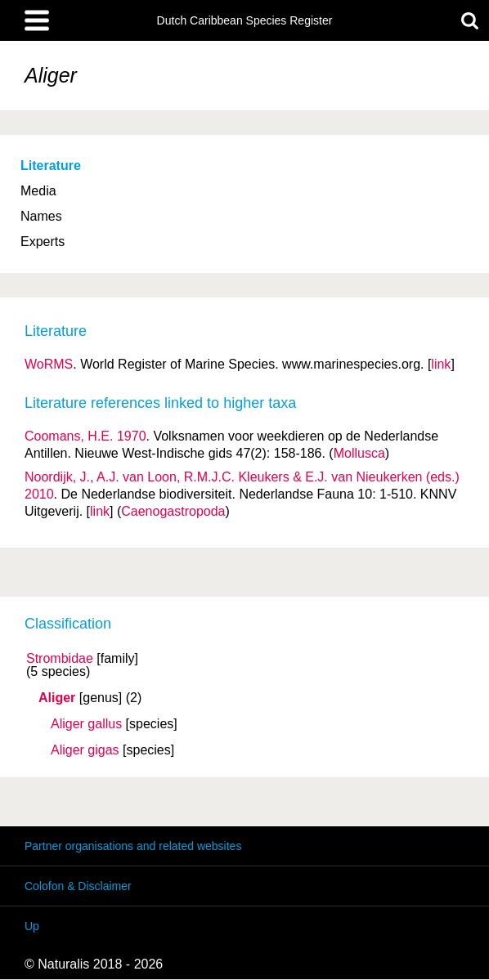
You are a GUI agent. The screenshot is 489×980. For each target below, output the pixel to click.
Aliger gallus (86, 724)
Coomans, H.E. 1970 (85, 436)
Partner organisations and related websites (133, 846)
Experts (43, 242)
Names (41, 216)
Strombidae (60, 659)
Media (38, 191)
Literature (51, 166)
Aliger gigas (85, 750)
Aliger (57, 698)
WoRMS (49, 364)
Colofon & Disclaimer (78, 886)
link (441, 364)
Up (32, 926)
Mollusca (359, 453)
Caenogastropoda (173, 511)
